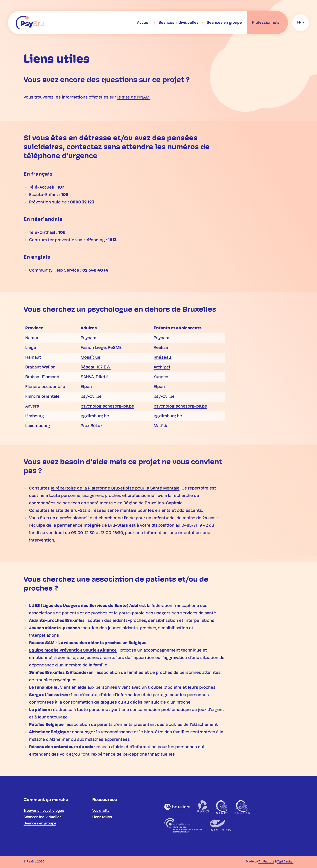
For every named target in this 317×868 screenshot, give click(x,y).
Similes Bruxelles (47, 673)
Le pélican (40, 710)
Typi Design (285, 862)
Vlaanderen (82, 673)
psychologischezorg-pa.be (107, 406)
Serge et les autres (49, 695)
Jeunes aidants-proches (54, 628)
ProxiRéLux (92, 426)
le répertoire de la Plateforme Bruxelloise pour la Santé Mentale (115, 488)
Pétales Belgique (46, 725)
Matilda (161, 426)
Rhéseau (162, 358)
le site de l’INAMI (134, 97)
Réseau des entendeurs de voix (61, 747)
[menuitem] (144, 23)
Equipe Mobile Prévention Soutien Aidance (73, 651)
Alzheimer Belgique (49, 732)
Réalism (162, 348)
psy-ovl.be (91, 397)
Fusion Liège (93, 348)
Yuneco (161, 377)
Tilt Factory (266, 862)
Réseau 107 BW (96, 367)
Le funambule (43, 688)
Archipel (162, 367)
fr (299, 23)
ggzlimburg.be (95, 416)
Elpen (86, 387)
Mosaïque (90, 358)
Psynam (88, 338)
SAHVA (87, 377)
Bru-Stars (81, 511)
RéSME (115, 348)
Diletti (102, 377)
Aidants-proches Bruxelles (57, 621)
